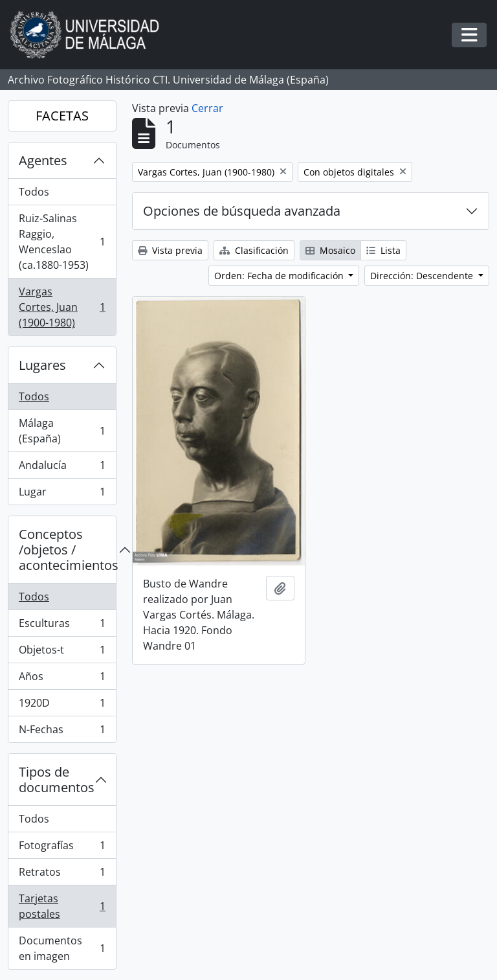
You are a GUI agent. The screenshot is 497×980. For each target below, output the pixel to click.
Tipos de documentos (57, 780)
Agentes (43, 160)
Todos (34, 192)
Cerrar (207, 108)
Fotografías (62, 848)
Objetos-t (62, 653)
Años (62, 679)
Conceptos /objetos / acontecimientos (67, 550)
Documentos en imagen (62, 948)
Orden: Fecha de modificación (280, 276)
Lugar (62, 494)
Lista (383, 250)
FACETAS (62, 116)
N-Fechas (62, 732)
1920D (62, 706)
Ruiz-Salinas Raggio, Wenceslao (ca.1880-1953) (62, 242)
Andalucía (62, 468)
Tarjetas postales (62, 906)
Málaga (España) (62, 431)
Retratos (62, 875)
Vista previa (170, 250)
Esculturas (62, 626)
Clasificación (254, 250)
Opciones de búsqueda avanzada (242, 211)
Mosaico (330, 250)
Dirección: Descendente (423, 276)
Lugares (42, 365)
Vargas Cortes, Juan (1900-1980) (62, 307)
